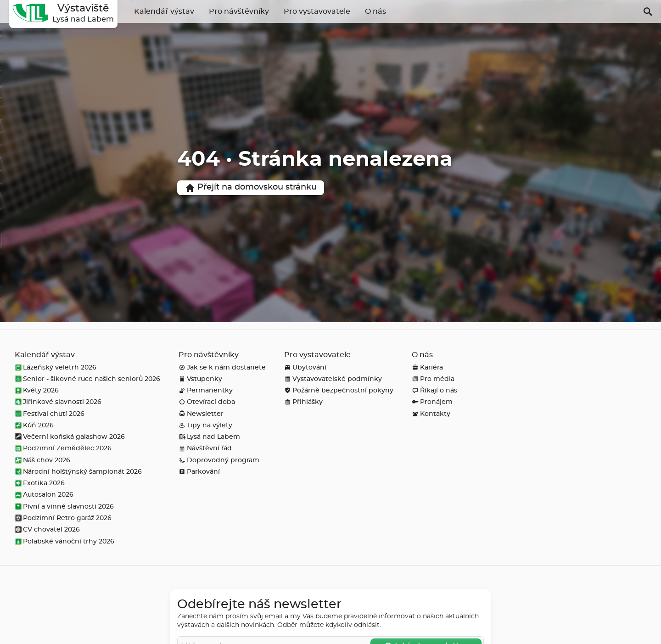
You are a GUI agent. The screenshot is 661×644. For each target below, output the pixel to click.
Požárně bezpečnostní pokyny (339, 390)
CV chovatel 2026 (47, 529)
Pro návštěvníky (239, 11)
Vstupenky (200, 379)
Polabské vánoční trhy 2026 (64, 541)
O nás (375, 11)
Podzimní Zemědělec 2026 (63, 448)
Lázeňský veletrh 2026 (56, 367)
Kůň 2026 (34, 425)
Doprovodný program (219, 460)
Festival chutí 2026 (50, 414)
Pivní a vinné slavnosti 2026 (64, 507)
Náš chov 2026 (42, 460)
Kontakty (431, 414)
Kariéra (427, 367)
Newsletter (201, 414)
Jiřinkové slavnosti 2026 (58, 402)
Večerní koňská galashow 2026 (70, 437)
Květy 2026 (37, 390)
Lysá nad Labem (209, 437)
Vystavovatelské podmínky (333, 379)
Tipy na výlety (205, 425)
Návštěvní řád (205, 448)
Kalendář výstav (164, 11)
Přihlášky (303, 402)
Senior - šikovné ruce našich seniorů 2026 (87, 379)
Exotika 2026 (40, 483)
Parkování (199, 472)
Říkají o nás (434, 390)
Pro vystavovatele (317, 11)
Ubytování (305, 367)
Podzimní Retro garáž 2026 (63, 518)
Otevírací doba (207, 402)
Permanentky (206, 390)
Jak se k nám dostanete (222, 367)
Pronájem (432, 402)
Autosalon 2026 (44, 495)
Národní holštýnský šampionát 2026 (78, 472)
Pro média (433, 379)
